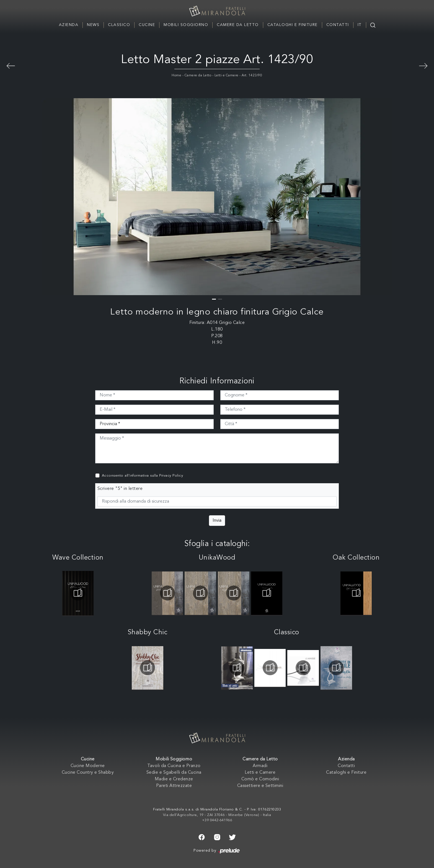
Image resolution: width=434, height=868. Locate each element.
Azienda (69, 25)
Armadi (260, 766)
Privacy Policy (171, 476)
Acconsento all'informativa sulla (143, 476)
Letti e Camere (227, 76)
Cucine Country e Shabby (88, 773)
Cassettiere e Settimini (260, 786)
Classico (119, 25)
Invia (217, 521)
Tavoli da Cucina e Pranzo (174, 766)
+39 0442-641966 (217, 820)
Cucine (147, 25)
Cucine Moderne (88, 766)
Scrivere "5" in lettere (120, 489)
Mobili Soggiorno (186, 25)
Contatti (338, 25)
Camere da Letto (238, 25)
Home (176, 76)
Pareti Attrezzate (174, 786)
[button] (214, 299)
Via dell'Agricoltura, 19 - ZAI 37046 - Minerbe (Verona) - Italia (217, 815)
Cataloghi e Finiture (293, 25)
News (93, 25)
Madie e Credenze (174, 779)
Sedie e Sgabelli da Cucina (174, 773)
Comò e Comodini (260, 779)
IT (360, 25)
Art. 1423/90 (252, 76)
